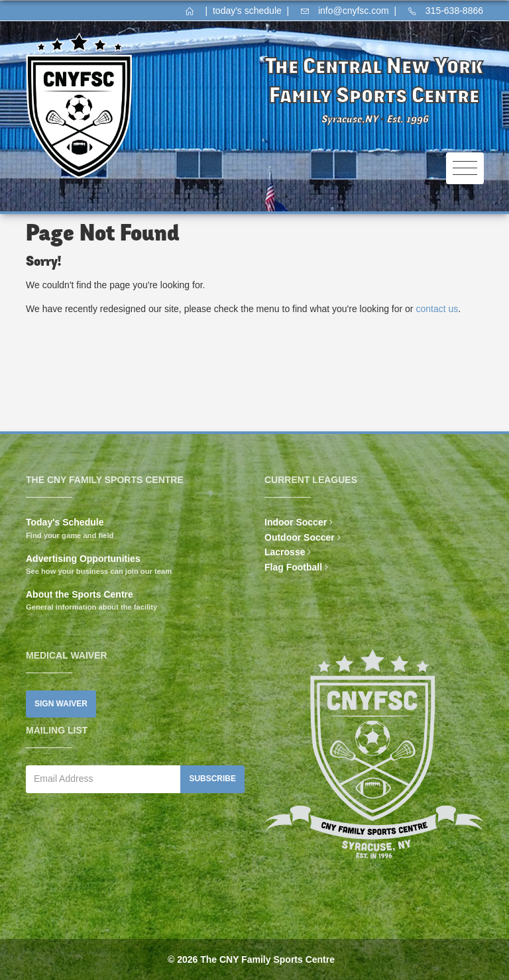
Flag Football (293, 567)
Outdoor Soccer (300, 537)
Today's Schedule (65, 522)
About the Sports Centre (80, 594)
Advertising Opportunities (83, 559)
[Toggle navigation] (465, 169)
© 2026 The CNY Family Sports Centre (251, 959)
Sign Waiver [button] (61, 704)
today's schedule (247, 11)
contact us (437, 309)
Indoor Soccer (296, 522)
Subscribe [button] (212, 779)
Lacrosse (285, 552)
